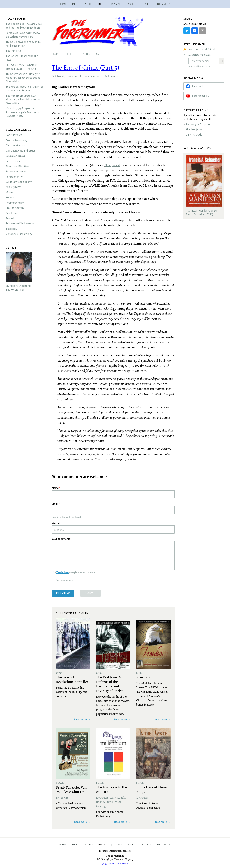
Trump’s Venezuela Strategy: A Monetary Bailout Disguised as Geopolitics (23, 78)
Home (63, 4)
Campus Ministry (15, 145)
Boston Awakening (17, 140)
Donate (163, 845)
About (132, 4)
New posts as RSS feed (202, 50)
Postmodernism (15, 203)
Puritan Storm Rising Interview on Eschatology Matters (23, 35)
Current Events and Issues (21, 151)
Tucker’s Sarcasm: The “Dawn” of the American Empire (24, 89)
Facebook (198, 86)
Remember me (64, 580)
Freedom (143, 677)
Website (57, 523)
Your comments (61, 539)
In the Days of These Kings (151, 789)
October (56, 76)
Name (55, 488)
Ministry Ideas (14, 187)
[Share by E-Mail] (203, 31)
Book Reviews (14, 135)
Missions (11, 192)
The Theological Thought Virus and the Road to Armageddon (24, 26)
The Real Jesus (194, 129)
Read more (80, 719)
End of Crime (81, 76)
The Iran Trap (13, 51)
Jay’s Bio (116, 4)
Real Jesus (11, 213)
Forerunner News (16, 172)
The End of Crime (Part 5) (85, 67)
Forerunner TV (14, 177)
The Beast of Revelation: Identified (72, 679)
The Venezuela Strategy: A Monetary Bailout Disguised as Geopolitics (23, 100)
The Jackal (113, 165)
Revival (10, 218)
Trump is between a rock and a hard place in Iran (23, 44)
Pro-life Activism (15, 208)
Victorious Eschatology (19, 234)
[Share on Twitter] (187, 31)
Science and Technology (104, 76)
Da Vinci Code (194, 135)
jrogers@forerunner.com (115, 863)
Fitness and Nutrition (18, 166)
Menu (76, 4)
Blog (102, 4)
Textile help (63, 572)
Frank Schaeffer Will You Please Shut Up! (72, 789)
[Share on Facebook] (195, 31)
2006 (68, 76)
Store (89, 4)
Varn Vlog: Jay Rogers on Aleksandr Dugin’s (22, 112)
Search (147, 4)
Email (55, 504)
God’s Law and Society (19, 182)
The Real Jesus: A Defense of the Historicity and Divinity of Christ (109, 684)
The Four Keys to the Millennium (111, 789)
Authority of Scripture (198, 124)
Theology (11, 229)
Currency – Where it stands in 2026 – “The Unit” (21, 67)
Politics (10, 197)
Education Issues (15, 156)
